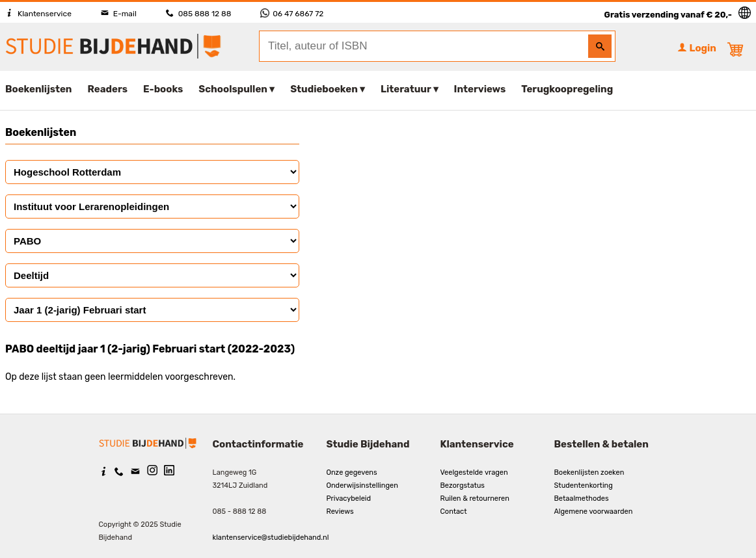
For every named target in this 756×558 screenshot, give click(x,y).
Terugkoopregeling (567, 89)
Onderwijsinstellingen (362, 485)
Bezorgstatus (463, 485)
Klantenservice (38, 14)
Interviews (480, 89)
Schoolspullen (233, 89)
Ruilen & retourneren (475, 498)
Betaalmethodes (582, 498)
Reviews (340, 511)
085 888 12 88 (198, 14)
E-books (163, 89)
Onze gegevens (352, 472)
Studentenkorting (584, 485)
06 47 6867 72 (292, 14)
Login (697, 48)
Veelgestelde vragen (474, 472)
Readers (108, 89)
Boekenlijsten (39, 89)
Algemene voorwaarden (594, 511)
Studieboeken (324, 89)
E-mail (119, 14)
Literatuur (406, 89)
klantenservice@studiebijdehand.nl (271, 538)
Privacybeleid (349, 498)
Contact (454, 511)
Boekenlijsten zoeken (589, 472)
